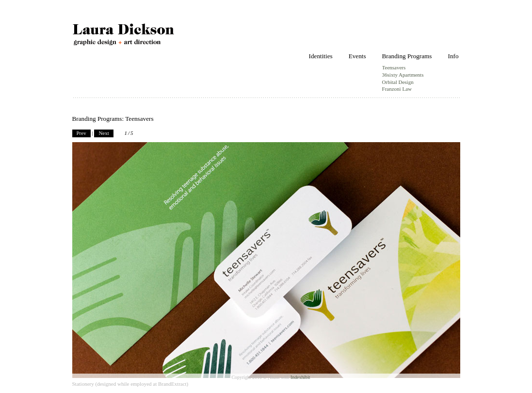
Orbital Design (398, 82)
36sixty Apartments (403, 75)
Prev (81, 133)
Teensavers (394, 67)
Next (104, 133)
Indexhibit (300, 377)
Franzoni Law (397, 89)
